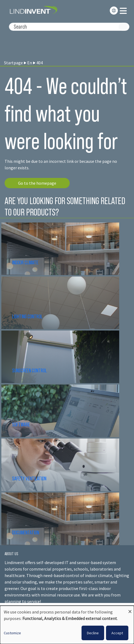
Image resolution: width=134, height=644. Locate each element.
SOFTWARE (21, 424)
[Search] (69, 27)
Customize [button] (12, 633)
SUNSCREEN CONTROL (29, 370)
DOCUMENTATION (26, 532)
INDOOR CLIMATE (26, 262)
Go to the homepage (37, 183)
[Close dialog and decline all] (130, 609)
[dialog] (67, 625)
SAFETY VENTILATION (29, 478)
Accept (117, 633)
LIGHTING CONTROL (27, 316)
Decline (93, 633)
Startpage (13, 63)
